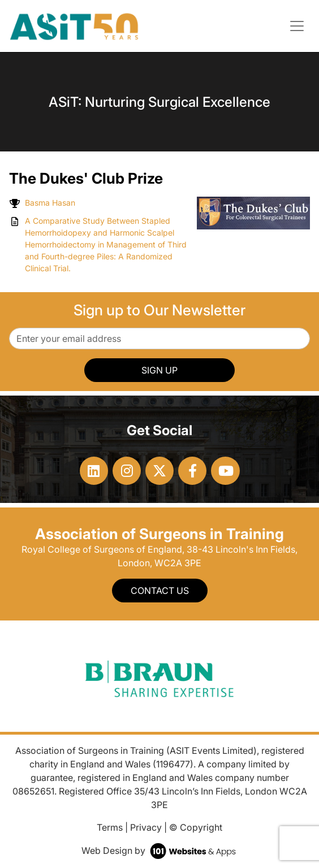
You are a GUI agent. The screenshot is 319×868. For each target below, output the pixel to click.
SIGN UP (159, 370)
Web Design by (160, 850)
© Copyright (196, 827)
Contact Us (160, 591)
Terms (110, 827)
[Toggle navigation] (297, 26)
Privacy (146, 827)
